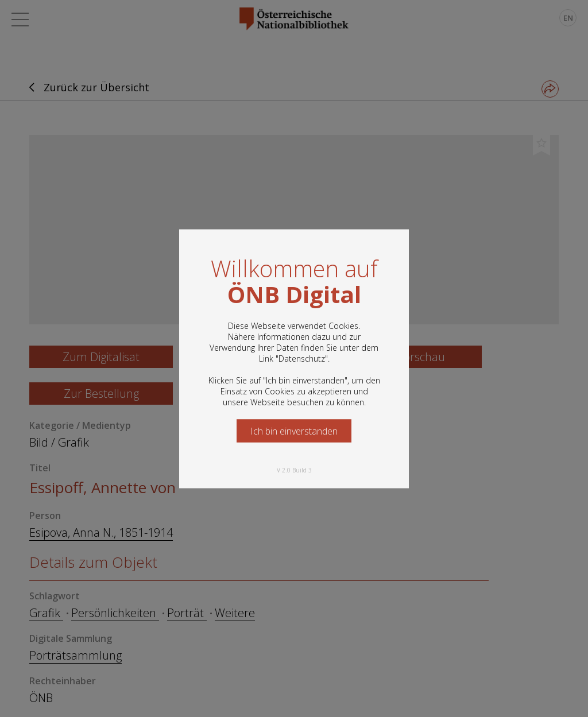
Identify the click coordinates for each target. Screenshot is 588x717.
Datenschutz (302, 358)
